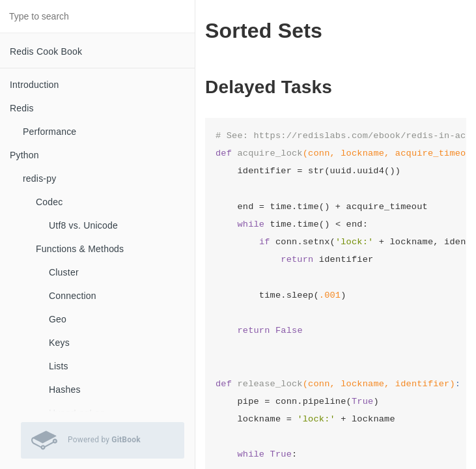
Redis (22, 108)
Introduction (35, 85)
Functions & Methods (80, 249)
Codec (49, 202)
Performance (49, 132)
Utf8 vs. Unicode (83, 225)
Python (24, 155)
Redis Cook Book (46, 51)
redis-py (39, 178)
